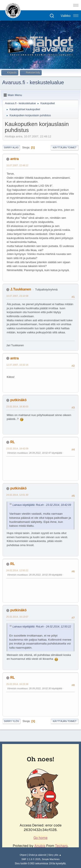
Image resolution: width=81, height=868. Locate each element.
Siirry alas (11, 148)
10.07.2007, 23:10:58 (17, 296)
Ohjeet (23, 855)
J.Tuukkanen (21, 289)
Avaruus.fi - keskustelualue (33, 82)
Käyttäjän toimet (65, 148)
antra (14, 159)
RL (12, 442)
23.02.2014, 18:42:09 (17, 449)
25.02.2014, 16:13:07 (17, 617)
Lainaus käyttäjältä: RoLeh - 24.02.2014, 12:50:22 (42, 627)
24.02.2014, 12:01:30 (17, 495)
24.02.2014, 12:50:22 (17, 570)
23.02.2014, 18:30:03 (17, 407)
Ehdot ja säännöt (37, 855)
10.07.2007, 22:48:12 (17, 165)
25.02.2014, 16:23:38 (17, 684)
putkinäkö (18, 400)
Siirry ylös (11, 721)
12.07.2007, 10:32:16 (17, 365)
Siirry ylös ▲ (55, 855)
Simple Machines (51, 859)
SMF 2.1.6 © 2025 (31, 859)
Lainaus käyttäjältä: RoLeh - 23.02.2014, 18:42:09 (42, 505)
